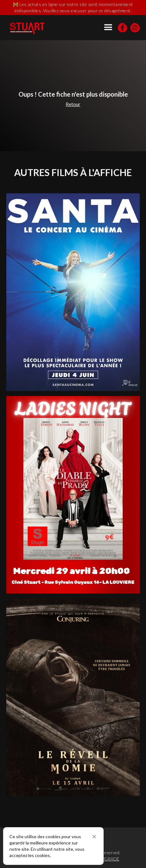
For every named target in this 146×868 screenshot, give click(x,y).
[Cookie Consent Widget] (53, 846)
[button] (94, 837)
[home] (30, 28)
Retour (73, 104)
